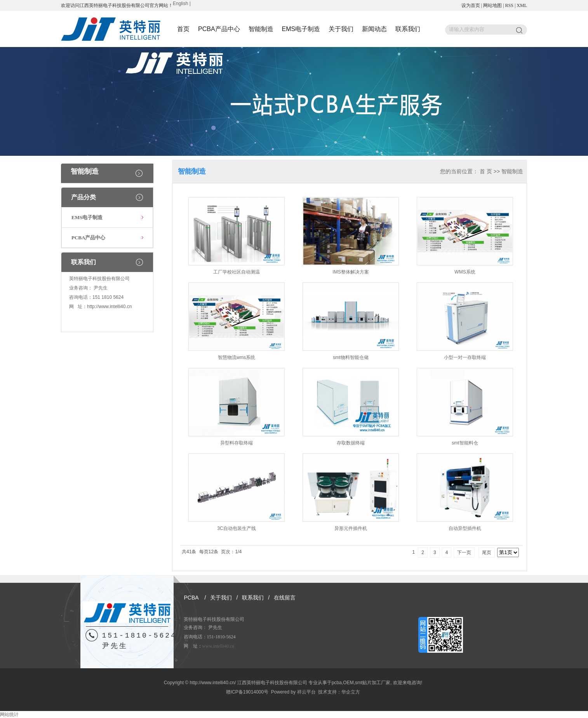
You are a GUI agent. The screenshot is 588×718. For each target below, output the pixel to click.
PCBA (191, 598)
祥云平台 (306, 692)
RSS (509, 5)
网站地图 (492, 5)
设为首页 (471, 5)
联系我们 (408, 29)
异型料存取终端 (237, 443)
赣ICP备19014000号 (247, 692)
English (180, 3)
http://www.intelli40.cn (109, 307)
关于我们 (341, 29)
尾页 (487, 552)
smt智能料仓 (465, 443)
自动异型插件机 (465, 528)
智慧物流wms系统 (237, 357)
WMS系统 (465, 272)
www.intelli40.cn (218, 646)
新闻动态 (374, 29)
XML (522, 5)
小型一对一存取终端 (465, 357)
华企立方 (351, 692)
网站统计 (9, 715)
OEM (348, 683)
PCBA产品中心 (219, 29)
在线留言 (285, 598)
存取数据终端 (351, 443)
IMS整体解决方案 (351, 272)
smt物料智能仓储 (351, 357)
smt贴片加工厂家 (373, 683)
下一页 (464, 552)
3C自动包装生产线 (236, 528)
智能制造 (261, 29)
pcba (337, 683)
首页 (183, 29)
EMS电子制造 (301, 29)
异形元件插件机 (351, 528)
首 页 (486, 171)
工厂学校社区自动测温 (237, 272)
